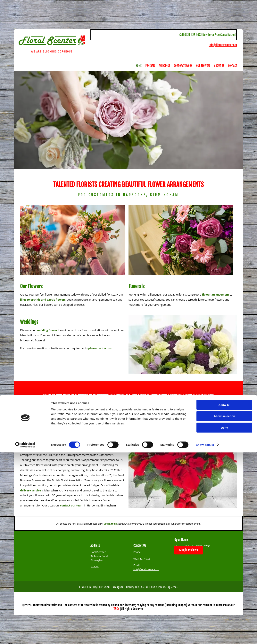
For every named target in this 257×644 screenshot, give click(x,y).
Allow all (224, 596)
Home (138, 66)
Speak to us (110, 524)
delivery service (31, 490)
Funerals (150, 66)
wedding (26, 440)
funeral (98, 440)
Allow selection (224, 608)
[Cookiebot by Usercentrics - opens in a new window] (25, 636)
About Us (219, 66)
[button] (189, 550)
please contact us (100, 348)
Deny (224, 619)
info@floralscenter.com (223, 45)
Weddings (165, 66)
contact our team (72, 505)
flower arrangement (216, 294)
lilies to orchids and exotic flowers (43, 300)
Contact (232, 66)
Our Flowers (203, 66)
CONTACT (49, 396)
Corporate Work (183, 66)
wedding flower (47, 330)
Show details (205, 636)
